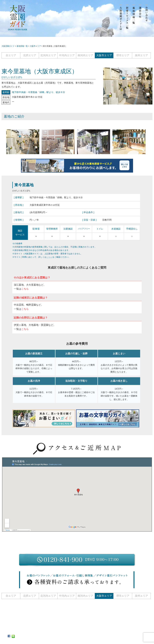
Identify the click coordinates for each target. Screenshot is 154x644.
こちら (49, 257)
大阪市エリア (104, 55)
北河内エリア (48, 55)
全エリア (11, 55)
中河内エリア (67, 55)
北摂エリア (30, 55)
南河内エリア (85, 55)
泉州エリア (141, 55)
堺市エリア (123, 55)
